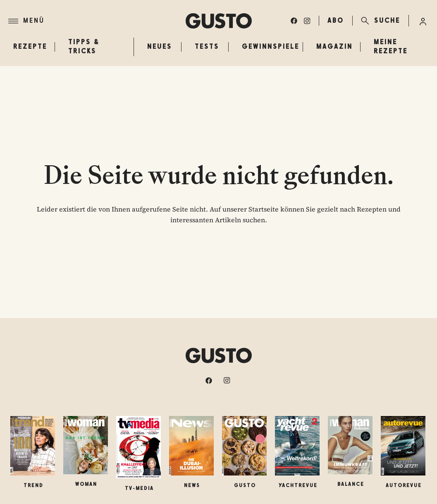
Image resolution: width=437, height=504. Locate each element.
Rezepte (27, 46)
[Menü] (97, 21)
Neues (160, 46)
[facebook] (294, 21)
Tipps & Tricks (84, 46)
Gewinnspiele (271, 46)
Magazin (334, 46)
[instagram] (307, 21)
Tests (207, 46)
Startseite (264, 209)
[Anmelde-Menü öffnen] (423, 21)
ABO (336, 20)
